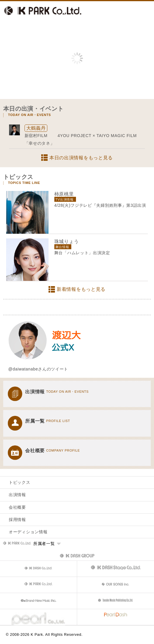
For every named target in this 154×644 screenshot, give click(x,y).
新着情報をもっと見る (81, 289)
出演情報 (17, 495)
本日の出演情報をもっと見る (81, 158)
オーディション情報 (28, 532)
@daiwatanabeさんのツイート (38, 369)
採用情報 (17, 520)
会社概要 (17, 507)
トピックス (20, 482)
